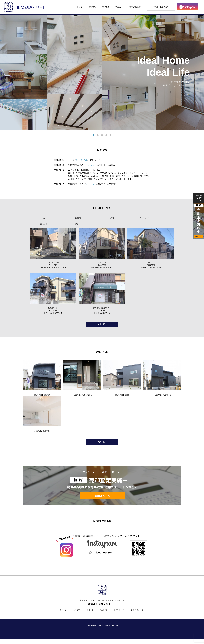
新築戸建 (61, 219)
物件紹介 (106, 7)
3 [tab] (102, 135)
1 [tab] (93, 135)
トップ (80, 7)
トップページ (61, 614)
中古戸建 (83, 219)
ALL (40, 219)
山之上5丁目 (91, 184)
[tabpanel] (102, 72)
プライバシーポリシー (139, 614)
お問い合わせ (135, 7)
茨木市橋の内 (92, 165)
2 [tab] (98, 135)
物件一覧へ (102, 325)
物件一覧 (90, 614)
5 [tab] (110, 135)
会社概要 (92, 7)
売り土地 (126, 219)
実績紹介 (119, 7)
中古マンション (104, 219)
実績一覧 (104, 614)
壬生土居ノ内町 (83, 160)
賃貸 (147, 219)
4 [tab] (106, 135)
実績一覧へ (102, 446)
